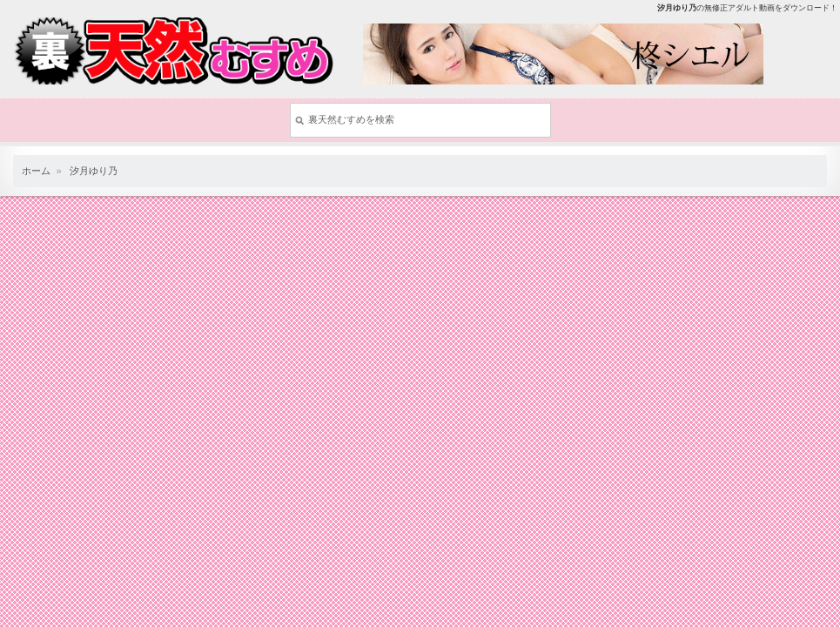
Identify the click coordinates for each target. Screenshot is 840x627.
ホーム (36, 171)
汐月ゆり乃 (94, 171)
